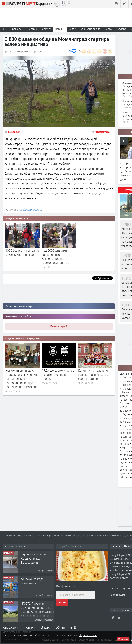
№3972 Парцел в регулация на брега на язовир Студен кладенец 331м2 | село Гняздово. (37, 609)
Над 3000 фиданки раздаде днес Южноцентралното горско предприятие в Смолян (57, 259)
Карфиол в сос (66, 586)
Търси (62, 603)
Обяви (60, 627)
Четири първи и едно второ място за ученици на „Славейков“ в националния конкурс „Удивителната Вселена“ (22, 379)
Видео (45, 627)
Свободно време (90, 29)
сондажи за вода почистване (32, 581)
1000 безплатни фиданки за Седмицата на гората (23, 252)
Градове (121, 29)
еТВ (73, 627)
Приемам (123, 639)
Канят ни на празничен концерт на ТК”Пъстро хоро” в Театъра (94, 374)
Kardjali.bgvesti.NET (31, 210)
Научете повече (88, 635)
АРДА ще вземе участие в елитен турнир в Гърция (58, 374)
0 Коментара (103, 132)
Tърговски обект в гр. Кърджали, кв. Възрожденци (36, 558)
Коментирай (59, 326)
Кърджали (14, 132)
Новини (60, 29)
